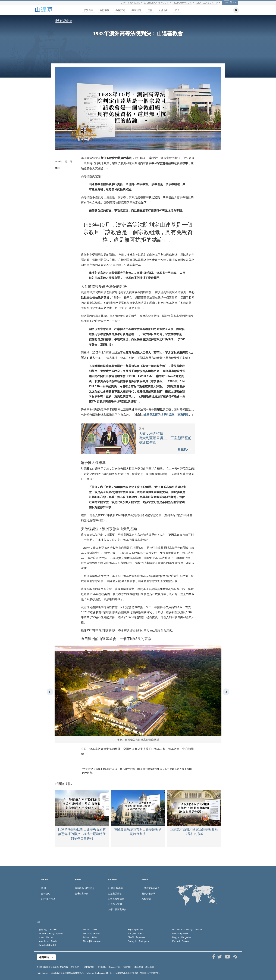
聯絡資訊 (139, 967)
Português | (139, 941)
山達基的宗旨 (115, 894)
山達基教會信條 (116, 899)
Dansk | (90, 930)
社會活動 (164, 10)
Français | (136, 933)
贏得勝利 (104, 10)
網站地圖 (150, 967)
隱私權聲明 (89, 967)
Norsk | (92, 941)
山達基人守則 (115, 904)
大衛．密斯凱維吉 (117, 909)
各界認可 (120, 10)
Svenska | (47, 945)
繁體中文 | (48, 930)
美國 (43, 888)
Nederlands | (48, 941)
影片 (177, 10)
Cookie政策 (114, 967)
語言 (229, 2)
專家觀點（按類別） (85, 888)
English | (136, 930)
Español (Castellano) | (187, 930)
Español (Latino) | (51, 933)
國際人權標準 (148, 894)
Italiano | (90, 937)
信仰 (150, 10)
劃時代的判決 (64, 21)
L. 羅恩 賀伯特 (115, 888)
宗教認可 (45, 880)
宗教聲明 (146, 899)
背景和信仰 (112, 880)
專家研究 (136, 10)
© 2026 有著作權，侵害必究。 (59, 967)
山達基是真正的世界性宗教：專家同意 (165, 415)
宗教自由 (88, 10)
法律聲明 (127, 967)
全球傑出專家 (81, 894)
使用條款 (102, 967)
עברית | (46, 937)
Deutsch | (92, 933)
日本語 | (136, 937)
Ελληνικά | (180, 933)
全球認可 (46, 894)
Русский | (181, 941)
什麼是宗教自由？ (151, 888)
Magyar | (182, 937)
